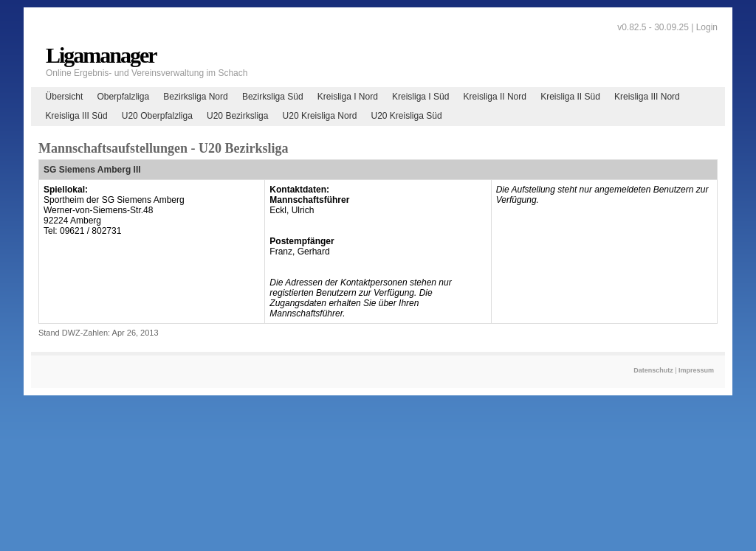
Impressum (696, 370)
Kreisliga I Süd (420, 97)
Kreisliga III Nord (647, 97)
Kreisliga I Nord (348, 97)
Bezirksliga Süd (273, 97)
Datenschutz (653, 370)
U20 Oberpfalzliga (157, 116)
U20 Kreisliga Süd (407, 116)
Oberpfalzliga (123, 97)
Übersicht (65, 97)
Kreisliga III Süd (77, 116)
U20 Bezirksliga (237, 116)
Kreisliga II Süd (570, 97)
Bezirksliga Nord (195, 97)
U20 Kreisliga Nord (320, 116)
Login (707, 27)
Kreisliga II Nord (495, 97)
